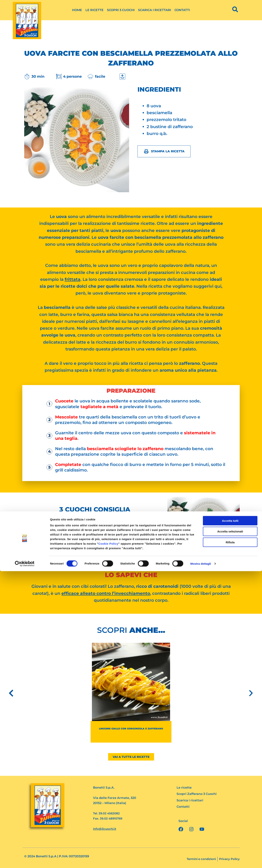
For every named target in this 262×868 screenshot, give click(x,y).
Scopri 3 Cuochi (121, 10)
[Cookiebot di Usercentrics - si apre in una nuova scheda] (25, 861)
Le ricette (94, 10)
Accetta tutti (230, 818)
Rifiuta (230, 839)
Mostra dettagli (201, 860)
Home (77, 10)
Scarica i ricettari (155, 10)
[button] (11, 693)
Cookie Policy (108, 840)
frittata (73, 279)
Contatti (182, 10)
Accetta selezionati (230, 828)
